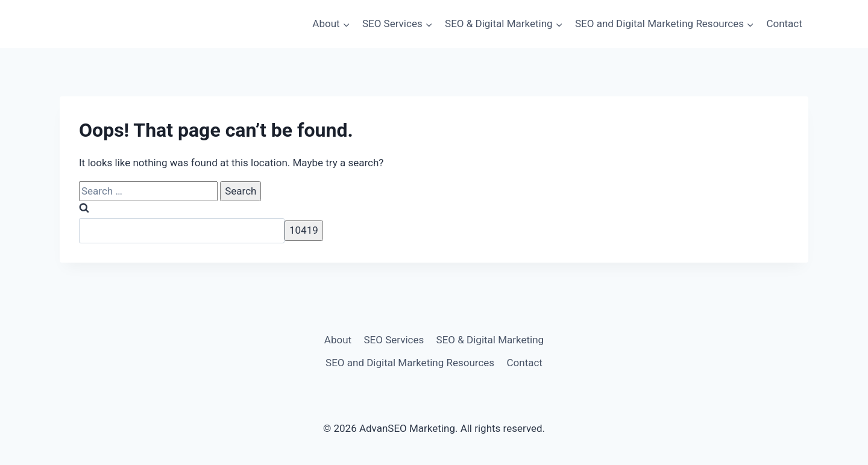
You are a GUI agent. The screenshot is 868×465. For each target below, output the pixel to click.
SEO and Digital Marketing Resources (410, 363)
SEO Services (394, 340)
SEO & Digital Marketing (490, 340)
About (338, 340)
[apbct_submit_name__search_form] (304, 230)
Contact (784, 23)
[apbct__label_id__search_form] (182, 231)
